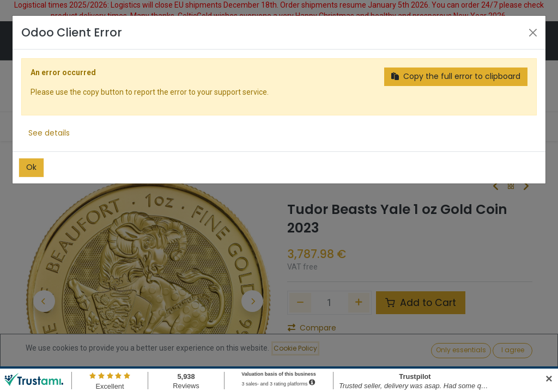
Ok (31, 167)
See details (49, 133)
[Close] (533, 33)
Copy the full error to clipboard (456, 76)
